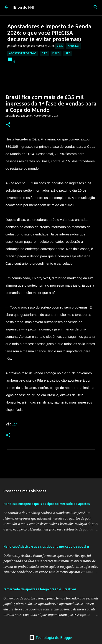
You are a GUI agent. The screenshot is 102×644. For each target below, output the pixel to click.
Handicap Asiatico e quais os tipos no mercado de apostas (46, 546)
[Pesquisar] (96, 7)
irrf (68, 53)
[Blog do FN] (23, 7)
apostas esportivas (23, 53)
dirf (44, 53)
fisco (56, 53)
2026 (60, 46)
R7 (15, 424)
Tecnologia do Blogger (51, 638)
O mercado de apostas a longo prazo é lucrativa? (40, 589)
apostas (74, 46)
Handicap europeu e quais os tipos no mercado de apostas (47, 504)
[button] (8, 125)
